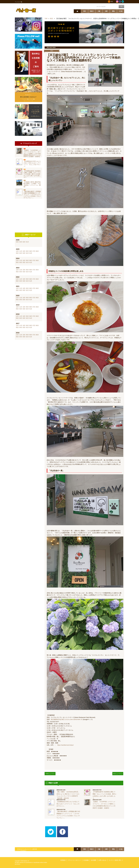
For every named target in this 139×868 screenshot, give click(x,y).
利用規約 (63, 860)
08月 (31, 251)
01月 (27, 242)
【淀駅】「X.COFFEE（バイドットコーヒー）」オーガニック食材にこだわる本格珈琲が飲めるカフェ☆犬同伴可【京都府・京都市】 (32, 153)
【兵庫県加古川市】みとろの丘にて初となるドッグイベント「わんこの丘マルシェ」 (32, 164)
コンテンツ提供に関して (116, 860)
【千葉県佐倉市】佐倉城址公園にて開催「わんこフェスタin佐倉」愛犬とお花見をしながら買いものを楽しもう (32, 174)
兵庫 (106, 11)
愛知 (113, 11)
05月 (17, 253)
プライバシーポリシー (75, 860)
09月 (27, 251)
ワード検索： (93, 6)
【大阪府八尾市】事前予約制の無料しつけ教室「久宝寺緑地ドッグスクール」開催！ (32, 184)
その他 (121, 11)
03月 (21, 242)
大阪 (99, 11)
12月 (17, 251)
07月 (34, 251)
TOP (46, 19)
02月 (24, 242)
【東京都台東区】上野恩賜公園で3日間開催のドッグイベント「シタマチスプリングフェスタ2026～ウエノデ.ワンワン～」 (32, 195)
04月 (17, 242)
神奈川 (92, 11)
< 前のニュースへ (50, 774)
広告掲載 (86, 860)
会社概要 (94, 860)
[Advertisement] (29, 216)
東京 (85, 11)
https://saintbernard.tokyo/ (65, 745)
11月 (21, 251)
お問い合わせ (102, 860)
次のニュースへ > (118, 774)
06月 (37, 251)
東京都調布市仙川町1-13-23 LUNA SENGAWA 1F (67, 719)
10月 (24, 251)
